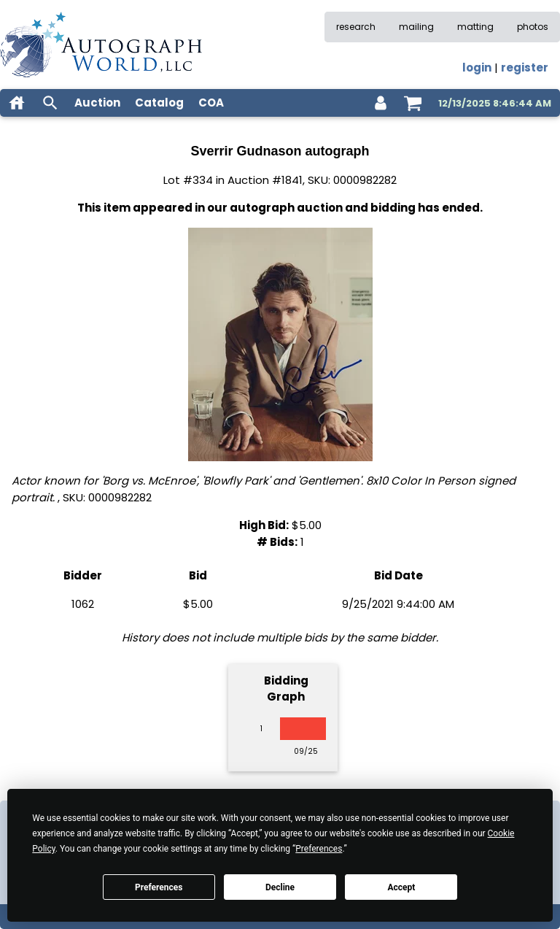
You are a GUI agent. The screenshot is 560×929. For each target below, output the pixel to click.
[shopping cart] (413, 103)
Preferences (159, 887)
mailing (416, 27)
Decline (280, 887)
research (356, 27)
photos (533, 27)
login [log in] (477, 68)
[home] (17, 103)
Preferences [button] (319, 849)
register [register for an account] (525, 68)
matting (475, 27)
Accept (401, 887)
